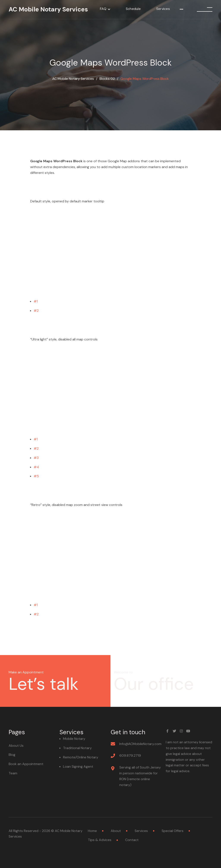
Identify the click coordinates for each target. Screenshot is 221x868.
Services (163, 9)
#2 (36, 311)
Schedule (133, 9)
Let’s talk (44, 684)
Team (13, 773)
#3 (36, 458)
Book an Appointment (26, 764)
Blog (12, 755)
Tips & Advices (100, 840)
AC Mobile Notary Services (48, 9)
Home (92, 831)
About (116, 831)
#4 (36, 467)
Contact (132, 840)
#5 (36, 476)
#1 (36, 301)
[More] (182, 9)
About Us (16, 746)
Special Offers (173, 831)
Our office (154, 684)
